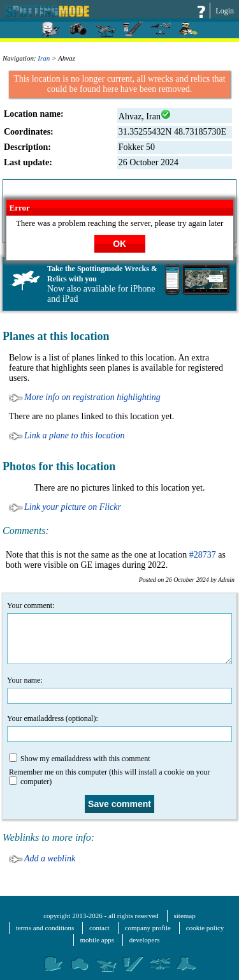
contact (99, 928)
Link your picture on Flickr (73, 507)
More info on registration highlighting (92, 397)
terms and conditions (45, 928)
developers (145, 940)
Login (225, 11)
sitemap (185, 916)
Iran (44, 58)
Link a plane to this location (75, 435)
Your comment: (119, 633)
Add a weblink (50, 858)
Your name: (119, 690)
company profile (148, 928)
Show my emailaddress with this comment (80, 758)
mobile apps (97, 940)
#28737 (203, 555)
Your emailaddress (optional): (119, 728)
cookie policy (205, 928)
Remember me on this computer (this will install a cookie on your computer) (110, 777)
